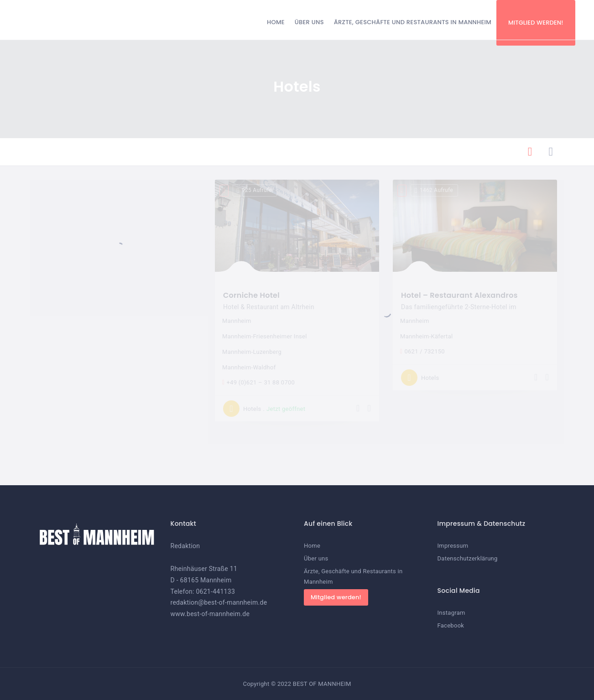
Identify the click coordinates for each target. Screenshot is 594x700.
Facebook (451, 625)
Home (276, 22)
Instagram (451, 613)
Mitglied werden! (536, 23)
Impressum (453, 546)
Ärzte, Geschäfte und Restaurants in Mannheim (413, 22)
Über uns (309, 22)
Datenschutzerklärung (468, 558)
